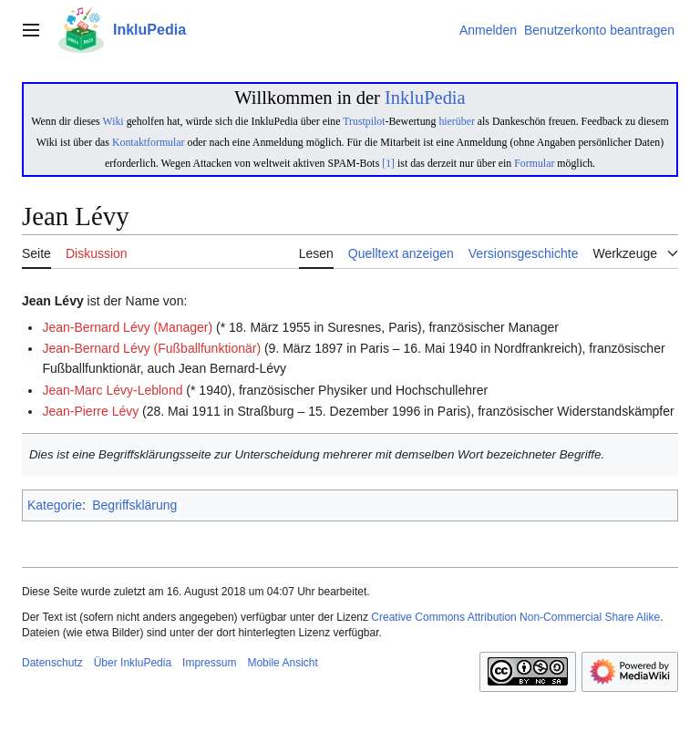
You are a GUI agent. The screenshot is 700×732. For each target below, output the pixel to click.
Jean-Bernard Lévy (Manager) (127, 327)
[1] (388, 163)
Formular (534, 163)
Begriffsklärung (134, 505)
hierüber (456, 121)
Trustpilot (364, 121)
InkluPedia (425, 98)
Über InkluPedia (133, 663)
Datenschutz (52, 663)
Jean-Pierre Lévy (90, 411)
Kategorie (55, 505)
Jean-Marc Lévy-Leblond (112, 390)
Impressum (209, 663)
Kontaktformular (149, 142)
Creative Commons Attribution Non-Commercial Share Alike (515, 617)
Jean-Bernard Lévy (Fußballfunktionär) (151, 348)
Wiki (113, 121)
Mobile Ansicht (282, 663)
